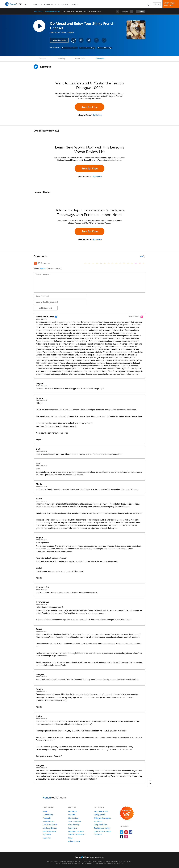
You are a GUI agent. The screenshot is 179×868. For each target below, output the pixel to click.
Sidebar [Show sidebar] (142, 11)
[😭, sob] (120, 263)
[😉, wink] (116, 263)
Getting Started (99, 815)
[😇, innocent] (124, 263)
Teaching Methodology (102, 828)
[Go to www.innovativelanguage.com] (89, 857)
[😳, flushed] (89, 263)
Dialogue (42, 59)
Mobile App (47, 838)
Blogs (70, 838)
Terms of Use (127, 862)
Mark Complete (59, 40)
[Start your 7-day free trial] (127, 813)
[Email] (60, 302)
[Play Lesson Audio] (39, 26)
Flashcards (47, 818)
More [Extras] (74, 4)
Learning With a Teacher (103, 831)
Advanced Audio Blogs (87, 48)
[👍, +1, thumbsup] (143, 263)
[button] (149, 4)
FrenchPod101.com (104, 862)
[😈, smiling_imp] (136, 263)
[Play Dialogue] (36, 67)
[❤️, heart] (140, 263)
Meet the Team (74, 818)
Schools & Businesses (76, 835)
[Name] (60, 296)
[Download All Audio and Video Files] (104, 40)
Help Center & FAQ (101, 811)
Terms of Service (113, 864)
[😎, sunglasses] (101, 263)
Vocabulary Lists (49, 821)
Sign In (157, 4)
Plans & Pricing (74, 825)
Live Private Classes (50, 825)
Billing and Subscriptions (103, 818)
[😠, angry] (105, 263)
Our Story (72, 815)
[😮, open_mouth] (132, 263)
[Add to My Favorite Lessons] (81, 40)
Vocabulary (49, 4)
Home (45, 811)
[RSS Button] (35, 263)
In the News (73, 828)
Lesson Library (38, 11)
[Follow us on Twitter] (122, 832)
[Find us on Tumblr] (122, 837)
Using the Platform (101, 825)
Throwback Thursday (105, 48)
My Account (98, 821)
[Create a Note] (89, 40)
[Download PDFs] (96, 40)
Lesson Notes (80, 59)
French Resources (49, 831)
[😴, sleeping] (128, 263)
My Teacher (63, 4)
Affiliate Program (74, 841)
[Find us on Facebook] (131, 832)
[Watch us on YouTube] (126, 832)
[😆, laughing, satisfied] (109, 263)
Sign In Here (97, 115)
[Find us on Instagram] (126, 837)
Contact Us (98, 835)
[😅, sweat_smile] (112, 263)
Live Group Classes (50, 828)
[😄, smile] (85, 263)
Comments (100, 59)
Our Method (73, 811)
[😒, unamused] (97, 263)
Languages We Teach (76, 831)
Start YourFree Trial (171, 4)
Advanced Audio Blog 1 (53, 11)
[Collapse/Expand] (89, 256)
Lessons (37, 4)
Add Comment (45, 308)
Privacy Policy (116, 862)
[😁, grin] (93, 263)
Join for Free (90, 107)
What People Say (75, 821)
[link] (132, 11)
